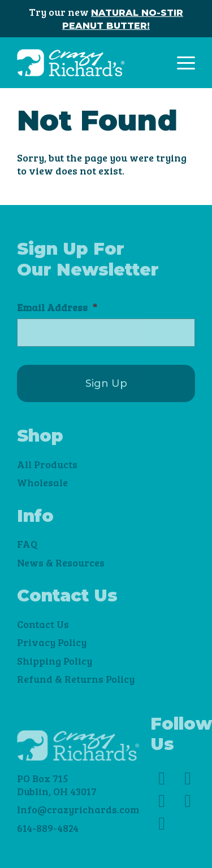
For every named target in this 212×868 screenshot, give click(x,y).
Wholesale (42, 482)
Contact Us (43, 624)
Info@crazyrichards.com (78, 809)
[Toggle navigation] (186, 63)
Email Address (57, 307)
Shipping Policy (55, 661)
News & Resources (61, 562)
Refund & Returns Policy (76, 679)
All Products (47, 464)
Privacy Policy (52, 642)
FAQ (27, 544)
